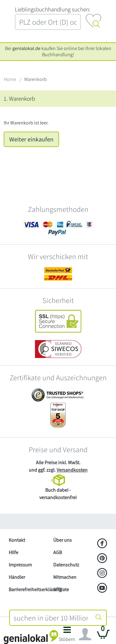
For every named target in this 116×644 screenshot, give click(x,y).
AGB (58, 552)
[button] (67, 636)
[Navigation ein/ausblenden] (85, 634)
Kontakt (17, 540)
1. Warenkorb (19, 99)
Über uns (62, 540)
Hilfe (13, 552)
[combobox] (51, 618)
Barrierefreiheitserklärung (28, 589)
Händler (17, 577)
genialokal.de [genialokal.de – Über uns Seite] (26, 48)
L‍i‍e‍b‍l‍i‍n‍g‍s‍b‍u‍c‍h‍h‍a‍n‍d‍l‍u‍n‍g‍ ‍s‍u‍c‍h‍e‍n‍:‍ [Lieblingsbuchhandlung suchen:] (53, 9)
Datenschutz (66, 565)
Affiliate (61, 589)
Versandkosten (72, 470)
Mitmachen (65, 577)
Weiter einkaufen (31, 139)
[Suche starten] (99, 618)
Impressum (20, 565)
